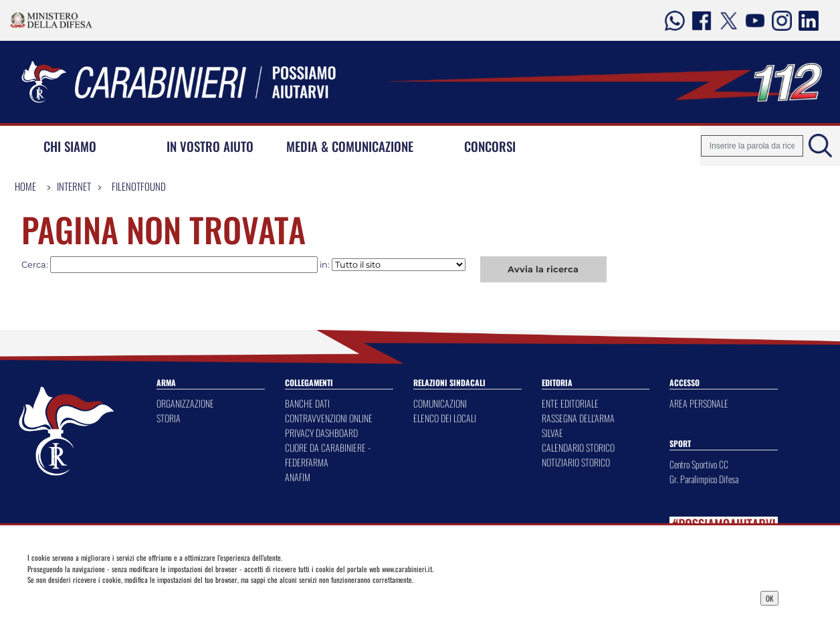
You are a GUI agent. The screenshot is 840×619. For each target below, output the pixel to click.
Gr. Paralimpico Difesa (704, 479)
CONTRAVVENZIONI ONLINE (329, 418)
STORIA (169, 418)
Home (25, 186)
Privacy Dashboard (115, 597)
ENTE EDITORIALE (570, 403)
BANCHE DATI (307, 403)
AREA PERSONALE (699, 403)
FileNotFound (139, 186)
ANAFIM (298, 477)
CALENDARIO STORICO (578, 447)
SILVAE (552, 433)
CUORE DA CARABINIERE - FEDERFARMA (328, 455)
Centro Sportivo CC (699, 464)
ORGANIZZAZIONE (185, 403)
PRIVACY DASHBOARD (321, 433)
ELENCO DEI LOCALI (445, 418)
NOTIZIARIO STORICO (576, 462)
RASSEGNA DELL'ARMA (578, 418)
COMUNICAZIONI (440, 403)
